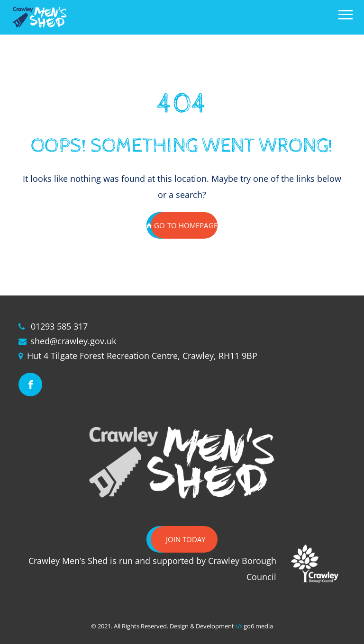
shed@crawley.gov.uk (73, 341)
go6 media (258, 626)
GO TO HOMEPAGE (182, 225)
